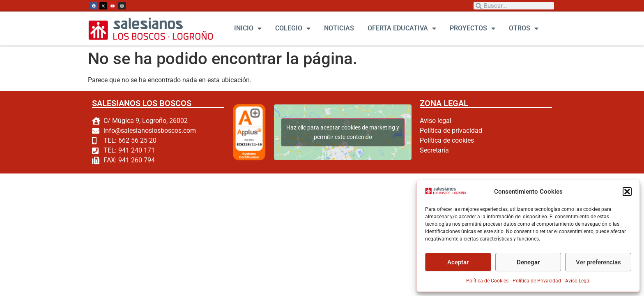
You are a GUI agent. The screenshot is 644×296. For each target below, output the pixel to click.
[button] (627, 192)
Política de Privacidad (537, 281)
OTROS (524, 28)
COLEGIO (293, 28)
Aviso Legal (578, 281)
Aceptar (458, 262)
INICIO (248, 28)
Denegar (528, 262)
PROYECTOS (473, 28)
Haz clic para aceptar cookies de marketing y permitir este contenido (343, 132)
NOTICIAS (339, 28)
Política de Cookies (487, 281)
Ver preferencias (598, 262)
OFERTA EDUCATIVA (402, 28)
